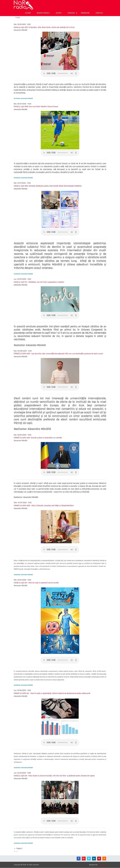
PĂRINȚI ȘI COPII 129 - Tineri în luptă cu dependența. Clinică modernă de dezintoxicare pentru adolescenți (52, 693)
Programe (85, 13)
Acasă (28, 13)
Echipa (59, 13)
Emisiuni (73, 14)
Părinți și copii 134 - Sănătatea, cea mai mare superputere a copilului (39, 282)
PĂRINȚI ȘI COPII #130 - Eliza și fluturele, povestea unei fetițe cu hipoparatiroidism (44, 506)
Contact (99, 13)
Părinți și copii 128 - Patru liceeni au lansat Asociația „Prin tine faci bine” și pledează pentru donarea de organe (54, 776)
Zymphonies (102, 865)
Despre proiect (43, 13)
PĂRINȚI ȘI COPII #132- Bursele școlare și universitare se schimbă (38, 438)
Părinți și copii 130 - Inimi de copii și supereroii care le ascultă (36, 583)
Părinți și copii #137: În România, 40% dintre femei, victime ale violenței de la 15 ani (44, 27)
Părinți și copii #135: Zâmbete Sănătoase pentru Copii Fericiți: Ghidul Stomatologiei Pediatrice (48, 186)
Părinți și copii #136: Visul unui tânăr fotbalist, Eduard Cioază (36, 107)
